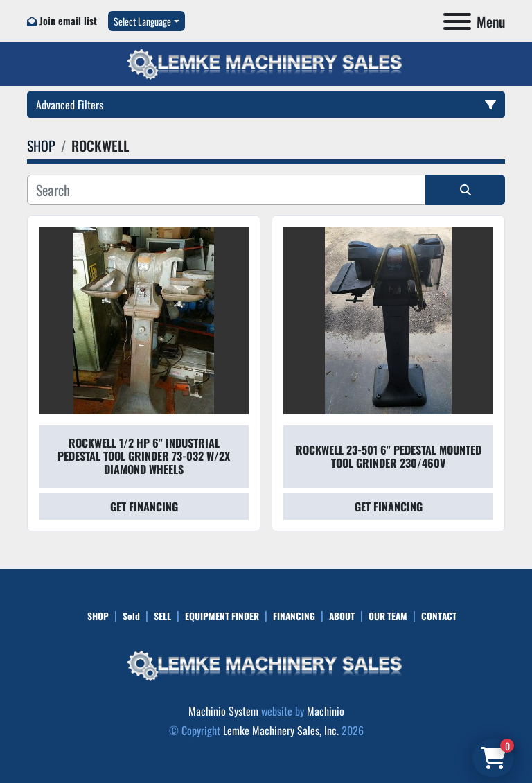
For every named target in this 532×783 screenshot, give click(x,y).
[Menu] (457, 21)
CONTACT (439, 616)
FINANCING (294, 616)
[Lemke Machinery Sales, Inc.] (266, 664)
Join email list (68, 20)
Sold (131, 616)
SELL (162, 616)
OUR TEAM (388, 616)
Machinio (326, 711)
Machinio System (223, 711)
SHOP (98, 616)
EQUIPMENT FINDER (222, 616)
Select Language (142, 21)
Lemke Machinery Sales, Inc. (281, 730)
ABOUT (342, 616)
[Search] (226, 190)
